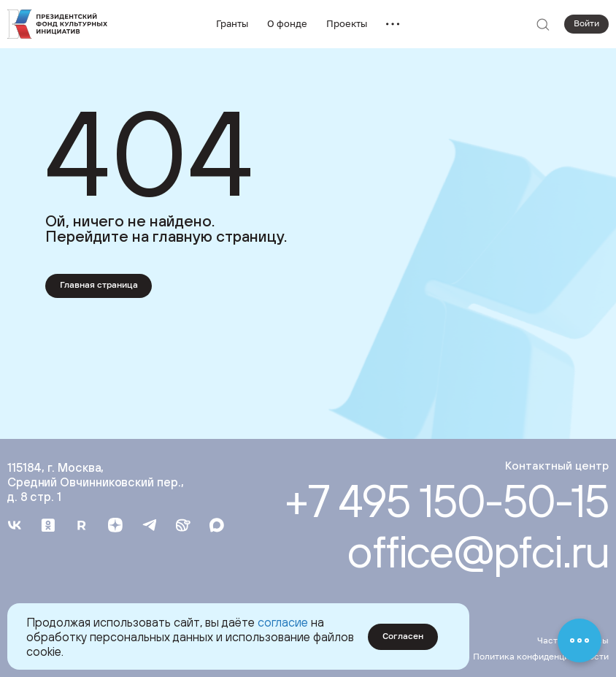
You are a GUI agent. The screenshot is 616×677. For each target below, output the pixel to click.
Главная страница (99, 285)
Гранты (232, 23)
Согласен (403, 636)
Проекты (347, 23)
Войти (586, 23)
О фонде (287, 23)
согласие (283, 622)
